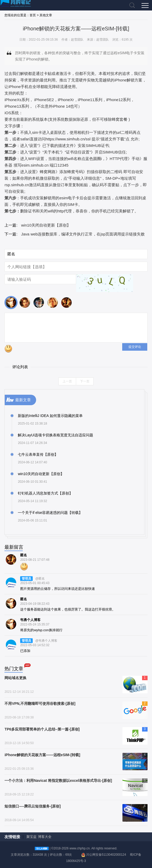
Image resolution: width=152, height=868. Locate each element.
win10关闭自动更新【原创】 (46, 225)
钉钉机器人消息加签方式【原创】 (45, 493)
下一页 (85, 381)
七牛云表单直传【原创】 (38, 454)
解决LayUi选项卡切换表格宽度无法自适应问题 (55, 435)
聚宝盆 (32, 837)
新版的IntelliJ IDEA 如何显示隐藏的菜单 (50, 416)
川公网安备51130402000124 (106, 855)
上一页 (67, 381)
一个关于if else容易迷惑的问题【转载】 (50, 513)
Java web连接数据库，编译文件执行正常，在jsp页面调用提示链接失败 (83, 234)
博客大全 (45, 837)
